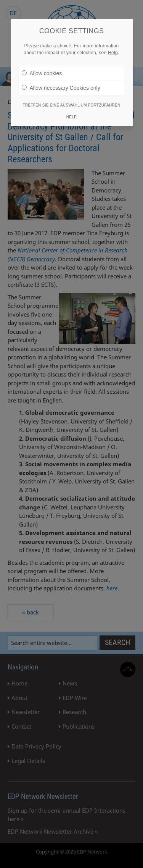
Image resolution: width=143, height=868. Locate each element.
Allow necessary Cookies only (61, 87)
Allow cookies (42, 72)
